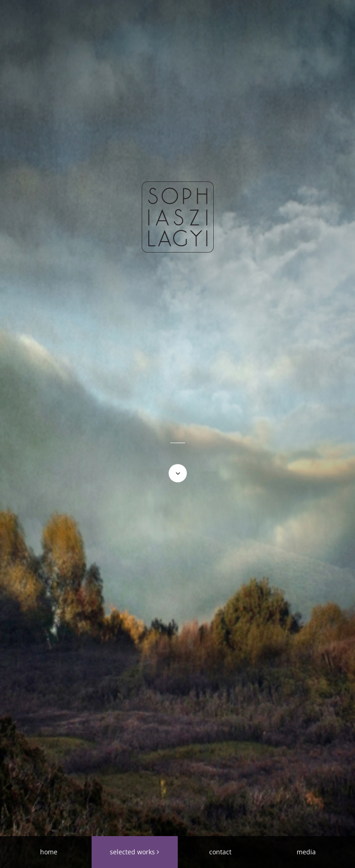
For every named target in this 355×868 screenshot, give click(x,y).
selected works (132, 852)
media (306, 852)
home (49, 852)
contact (220, 852)
